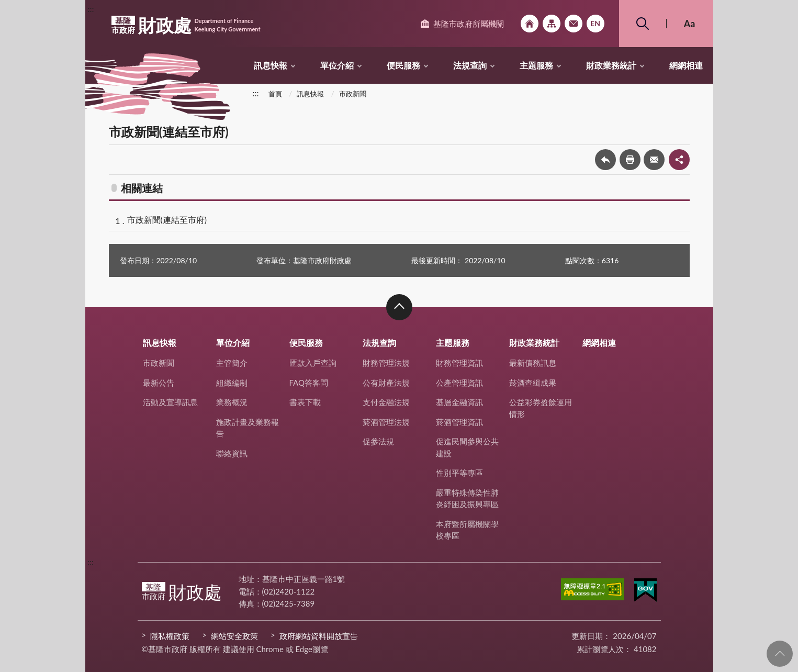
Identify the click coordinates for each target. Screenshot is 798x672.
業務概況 (232, 402)
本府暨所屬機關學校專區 (467, 530)
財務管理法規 (386, 363)
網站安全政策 (234, 636)
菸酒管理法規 (386, 422)
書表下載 (305, 402)
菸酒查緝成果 (533, 383)
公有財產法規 (386, 383)
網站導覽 (552, 24)
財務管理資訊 (459, 363)
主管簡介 (232, 363)
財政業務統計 (611, 65)
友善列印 (630, 160)
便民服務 (403, 65)
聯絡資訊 (232, 453)
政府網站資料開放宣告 (319, 636)
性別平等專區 (459, 473)
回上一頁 (605, 160)
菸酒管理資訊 (459, 422)
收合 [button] (399, 307)
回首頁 (530, 24)
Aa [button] (690, 24)
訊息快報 (271, 65)
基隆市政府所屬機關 (469, 24)
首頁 (275, 94)
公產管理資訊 (459, 383)
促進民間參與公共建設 (467, 447)
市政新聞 (353, 94)
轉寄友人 (654, 160)
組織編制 (232, 383)
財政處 (186, 25)
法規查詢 (470, 65)
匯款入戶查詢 (313, 363)
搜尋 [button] (643, 24)
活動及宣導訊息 (170, 402)
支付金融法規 (386, 402)
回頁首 (780, 654)
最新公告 (159, 383)
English (595, 24)
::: (91, 9)
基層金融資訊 (459, 402)
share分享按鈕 (679, 160)
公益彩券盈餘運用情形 (541, 408)
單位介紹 (337, 65)
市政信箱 (574, 24)
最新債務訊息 (533, 363)
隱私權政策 (170, 636)
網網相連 (686, 65)
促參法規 (378, 441)
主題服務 (536, 65)
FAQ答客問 (309, 383)
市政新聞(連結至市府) (167, 220)
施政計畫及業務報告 (248, 428)
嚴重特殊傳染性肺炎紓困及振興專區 (467, 499)
